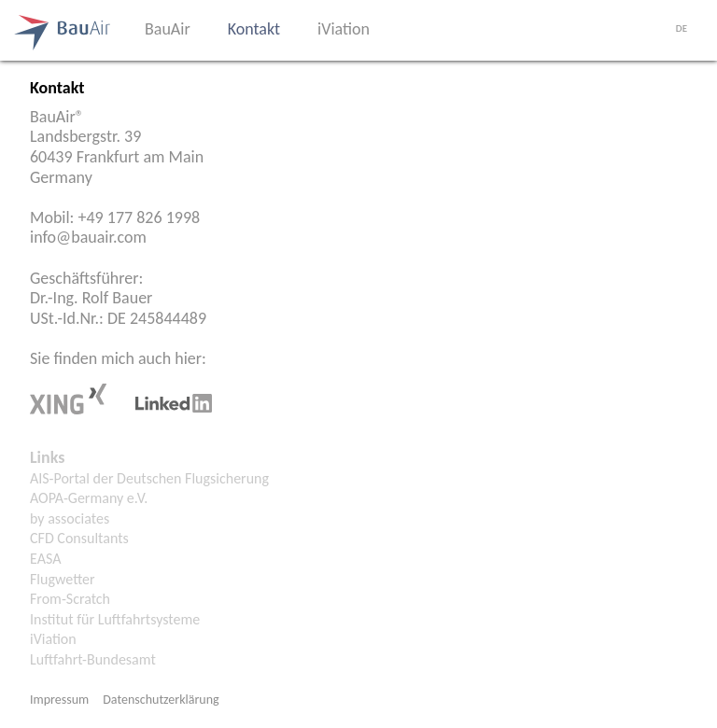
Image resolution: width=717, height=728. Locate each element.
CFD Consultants (79, 538)
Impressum (59, 700)
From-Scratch (70, 599)
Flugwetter (63, 579)
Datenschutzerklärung (161, 700)
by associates (70, 518)
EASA (45, 559)
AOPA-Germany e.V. (89, 498)
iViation (344, 29)
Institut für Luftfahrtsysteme (115, 619)
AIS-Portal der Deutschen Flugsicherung (149, 478)
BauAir (168, 29)
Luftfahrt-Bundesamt (93, 659)
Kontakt (254, 29)
